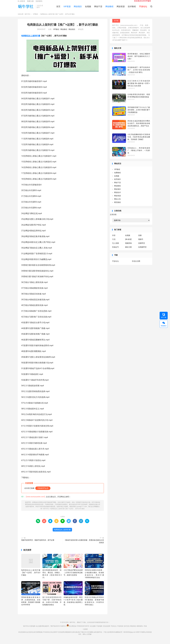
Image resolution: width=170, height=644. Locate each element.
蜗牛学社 (26, 8)
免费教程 (117, 176)
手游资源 (120, 629)
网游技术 (117, 195)
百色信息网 (106, 629)
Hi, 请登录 (21, 3)
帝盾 (145, 629)
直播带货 (142, 246)
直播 (140, 238)
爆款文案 (128, 250)
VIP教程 (35, 17)
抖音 (114, 238)
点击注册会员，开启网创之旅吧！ (58, 500)
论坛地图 (93, 629)
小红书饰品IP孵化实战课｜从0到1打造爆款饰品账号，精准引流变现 (73, 576)
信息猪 (85, 632)
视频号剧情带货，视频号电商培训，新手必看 (38, 543)
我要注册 (30, 3)
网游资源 (121, 8)
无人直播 (115, 246)
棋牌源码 (140, 629)
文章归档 (113, 218)
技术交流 (127, 629)
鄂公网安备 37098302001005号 (78, 629)
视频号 (141, 242)
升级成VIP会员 (43, 491)
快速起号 (115, 250)
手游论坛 (115, 264)
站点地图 (39, 629)
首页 (58, 8)
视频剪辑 (128, 246)
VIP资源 (67, 8)
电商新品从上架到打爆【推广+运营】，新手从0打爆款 (63, 28)
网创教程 (109, 8)
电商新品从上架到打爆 (31, 39)
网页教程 (117, 205)
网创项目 (78, 8)
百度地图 (32, 629)
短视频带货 (142, 250)
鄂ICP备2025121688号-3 (58, 629)
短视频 (88, 8)
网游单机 (133, 629)
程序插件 (117, 182)
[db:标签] (128, 242)
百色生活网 (136, 264)
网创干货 (98, 8)
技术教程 (132, 8)
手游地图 (99, 629)
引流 (114, 242)
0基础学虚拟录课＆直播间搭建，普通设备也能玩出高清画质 (84, 544)
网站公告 (117, 202)
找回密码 (39, 3)
